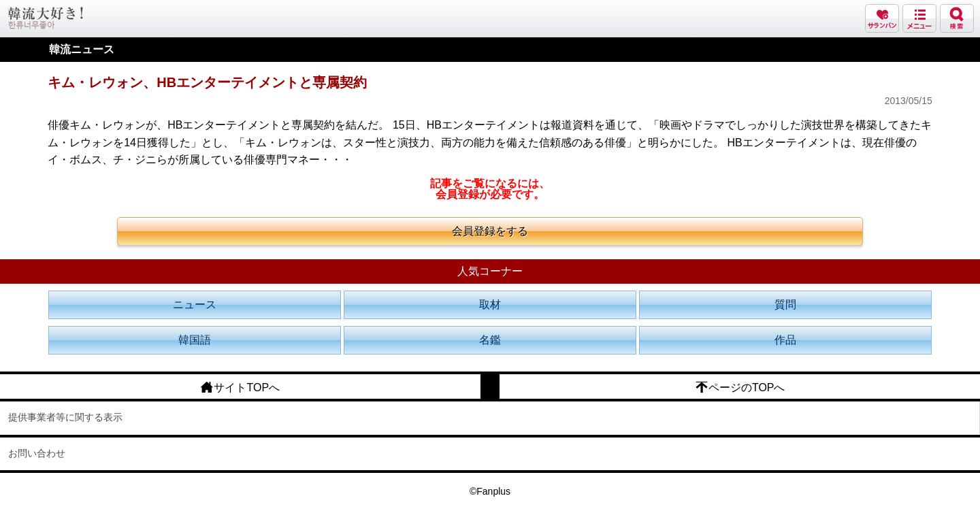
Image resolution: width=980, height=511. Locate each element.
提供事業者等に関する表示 (65, 417)
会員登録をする (490, 231)
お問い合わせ (37, 453)
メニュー (919, 18)
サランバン (882, 18)
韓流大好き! (46, 18)
